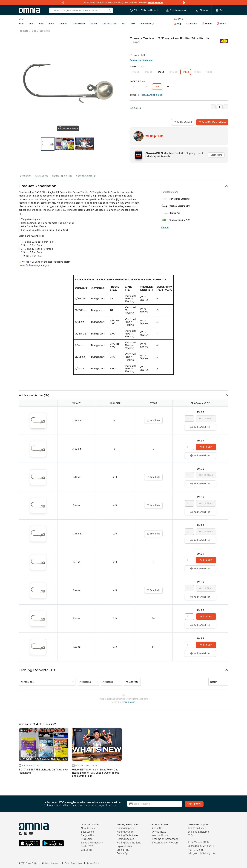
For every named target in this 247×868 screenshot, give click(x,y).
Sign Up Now (194, 804)
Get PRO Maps (110, 24)
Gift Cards (86, 850)
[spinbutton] (189, 419)
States (192, 24)
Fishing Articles (125, 832)
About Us (157, 828)
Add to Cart (206, 447)
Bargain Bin (87, 835)
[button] (123, 186)
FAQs (191, 835)
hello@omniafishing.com (202, 853)
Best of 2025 (88, 846)
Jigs (34, 31)
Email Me (154, 420)
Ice (124, 24)
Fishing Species (125, 839)
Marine (94, 24)
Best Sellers (87, 832)
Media (222, 24)
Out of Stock (206, 419)
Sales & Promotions (92, 843)
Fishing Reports (125, 828)
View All (165, 227)
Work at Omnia (160, 835)
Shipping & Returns (198, 832)
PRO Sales (87, 839)
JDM (132, 24)
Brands (207, 24)
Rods (41, 24)
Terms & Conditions (73, 863)
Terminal (64, 24)
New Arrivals (88, 828)
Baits (21, 24)
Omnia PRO (123, 850)
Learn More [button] (216, 155)
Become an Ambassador (166, 839)
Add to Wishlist (183, 122)
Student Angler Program (165, 843)
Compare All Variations (141, 60)
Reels (51, 24)
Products (23, 31)
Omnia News (159, 832)
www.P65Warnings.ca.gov (34, 265)
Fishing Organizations (129, 843)
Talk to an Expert (197, 828)
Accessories (79, 24)
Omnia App (123, 853)
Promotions (147, 24)
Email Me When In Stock (212, 122)
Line (31, 24)
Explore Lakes (124, 846)
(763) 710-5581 (196, 850)
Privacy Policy (93, 863)
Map (178, 24)
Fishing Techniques (127, 835)
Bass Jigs (45, 31)
